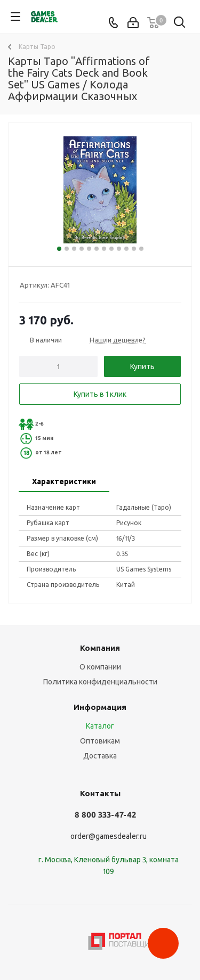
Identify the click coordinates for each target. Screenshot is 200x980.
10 (126, 249)
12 (141, 249)
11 (134, 249)
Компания (100, 648)
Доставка (100, 756)
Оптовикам (100, 741)
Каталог (100, 726)
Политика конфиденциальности (100, 682)
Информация (100, 707)
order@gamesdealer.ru (109, 836)
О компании (100, 667)
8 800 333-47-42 (105, 815)
